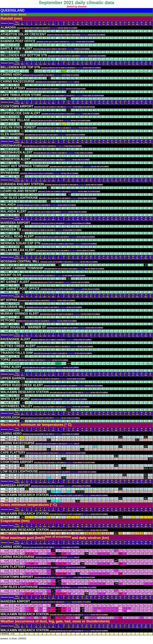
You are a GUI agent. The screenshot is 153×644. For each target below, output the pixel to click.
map (54, 28)
